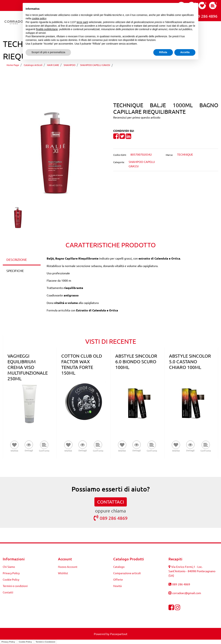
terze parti (82, 22)
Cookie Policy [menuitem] (11, 579)
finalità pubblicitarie (47, 29)
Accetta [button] (185, 52)
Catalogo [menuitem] (119, 567)
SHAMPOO (70, 65)
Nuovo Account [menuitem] (68, 567)
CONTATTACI (111, 502)
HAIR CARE (53, 65)
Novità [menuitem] (117, 586)
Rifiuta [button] (163, 52)
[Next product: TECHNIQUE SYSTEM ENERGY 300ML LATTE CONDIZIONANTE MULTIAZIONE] (113, 75)
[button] (55, 153)
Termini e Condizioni (45, 642)
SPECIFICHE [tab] (15, 271)
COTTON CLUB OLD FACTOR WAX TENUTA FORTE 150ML (82, 364)
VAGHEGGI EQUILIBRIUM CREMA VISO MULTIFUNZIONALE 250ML (28, 367)
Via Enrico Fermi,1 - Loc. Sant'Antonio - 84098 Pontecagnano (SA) (192, 571)
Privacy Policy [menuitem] (11, 573)
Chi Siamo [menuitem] (9, 567)
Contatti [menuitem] (8, 592)
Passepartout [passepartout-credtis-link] (119, 634)
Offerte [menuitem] (118, 579)
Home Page (13, 65)
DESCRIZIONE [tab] (17, 259)
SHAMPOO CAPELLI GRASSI (95, 65)
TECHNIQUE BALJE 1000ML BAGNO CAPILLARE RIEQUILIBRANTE (163, 65)
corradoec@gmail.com (187, 593)
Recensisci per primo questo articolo (137, 117)
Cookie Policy (25, 642)
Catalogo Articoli (33, 65)
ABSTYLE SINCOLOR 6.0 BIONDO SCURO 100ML (136, 362)
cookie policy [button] (39, 18)
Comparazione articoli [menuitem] (127, 573)
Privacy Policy (8, 642)
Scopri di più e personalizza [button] (48, 52)
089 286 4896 (202, 16)
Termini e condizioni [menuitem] (15, 586)
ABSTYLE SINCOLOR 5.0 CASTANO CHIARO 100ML (190, 362)
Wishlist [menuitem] (63, 573)
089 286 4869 (111, 518)
